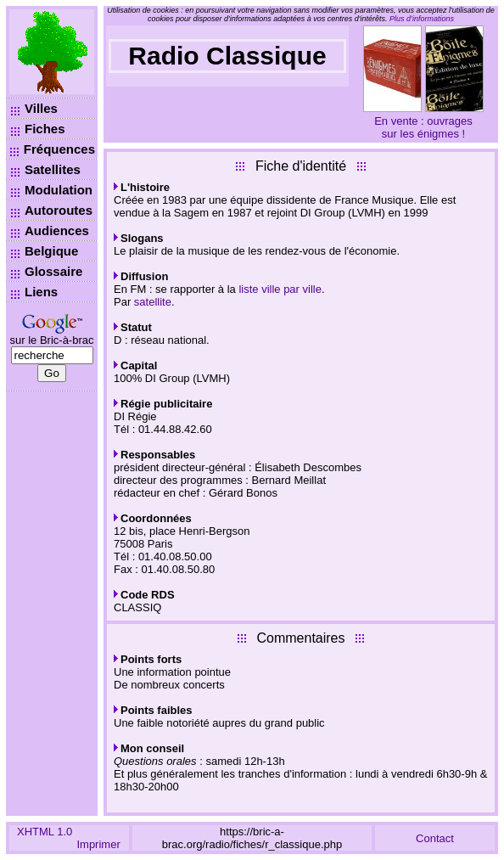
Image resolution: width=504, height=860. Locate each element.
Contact (435, 838)
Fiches (45, 129)
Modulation (59, 190)
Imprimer (98, 844)
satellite (153, 302)
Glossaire (53, 271)
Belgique (51, 251)
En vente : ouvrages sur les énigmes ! (423, 127)
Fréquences (59, 149)
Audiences (57, 230)
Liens (41, 292)
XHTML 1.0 (45, 832)
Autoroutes (59, 210)
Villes (41, 108)
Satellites (53, 169)
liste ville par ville (280, 289)
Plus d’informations (422, 19)
